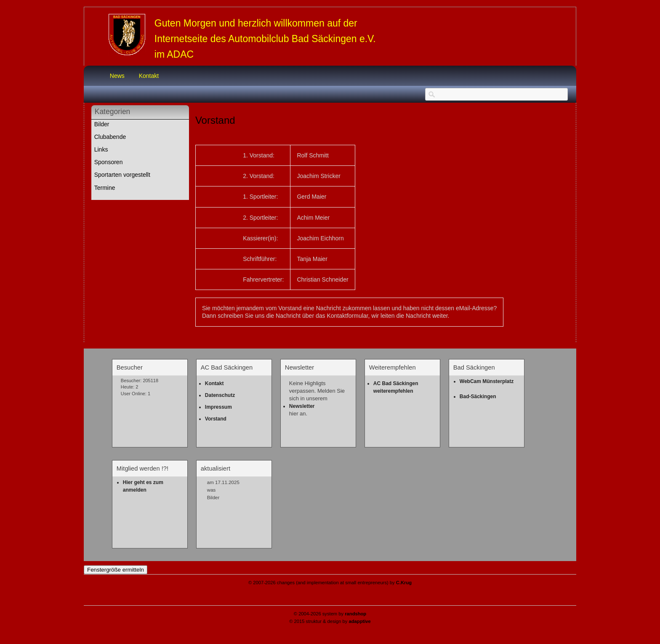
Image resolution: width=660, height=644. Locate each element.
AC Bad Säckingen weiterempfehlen (397, 387)
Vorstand (216, 419)
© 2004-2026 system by (330, 614)
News (117, 76)
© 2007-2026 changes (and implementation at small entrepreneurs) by (330, 583)
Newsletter (302, 406)
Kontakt (149, 76)
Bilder (102, 124)
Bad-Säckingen (478, 397)
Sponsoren (109, 162)
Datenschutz (220, 395)
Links (101, 149)
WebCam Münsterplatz (487, 381)
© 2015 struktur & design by (330, 621)
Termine (105, 188)
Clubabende (110, 137)
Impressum (218, 407)
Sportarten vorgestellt (122, 175)
